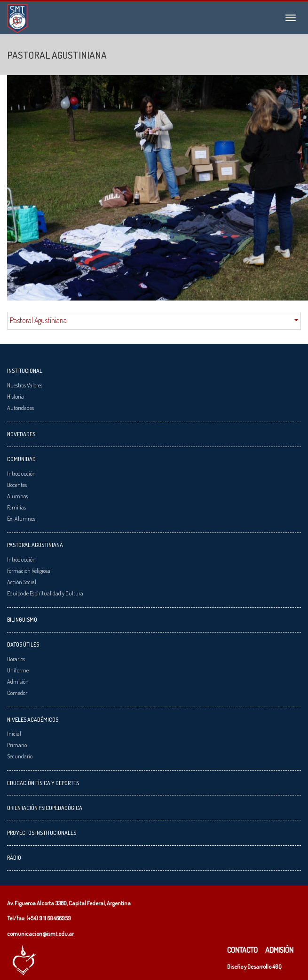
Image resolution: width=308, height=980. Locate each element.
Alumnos (17, 496)
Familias (16, 507)
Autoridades (20, 408)
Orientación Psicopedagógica (45, 808)
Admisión (18, 681)
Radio (14, 857)
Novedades (21, 434)
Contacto (242, 950)
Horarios (16, 659)
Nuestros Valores (25, 385)
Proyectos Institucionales (42, 833)
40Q (277, 966)
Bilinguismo (22, 619)
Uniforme (18, 670)
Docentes (17, 485)
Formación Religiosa (29, 571)
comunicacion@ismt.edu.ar (40, 934)
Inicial (14, 733)
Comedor (17, 693)
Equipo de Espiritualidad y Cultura (45, 593)
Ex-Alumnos (21, 518)
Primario (17, 745)
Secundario (20, 756)
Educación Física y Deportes (43, 783)
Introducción (21, 473)
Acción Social (22, 582)
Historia (16, 396)
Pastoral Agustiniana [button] (154, 320)
